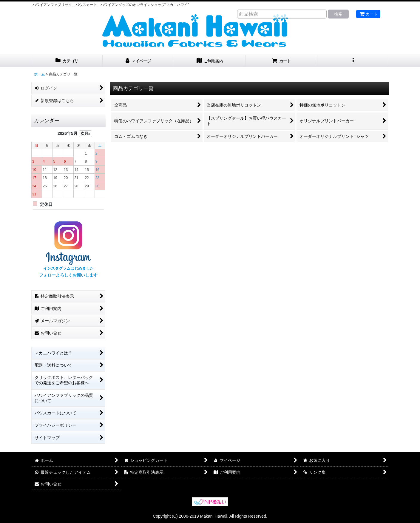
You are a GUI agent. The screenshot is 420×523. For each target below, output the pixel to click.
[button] (353, 61)
